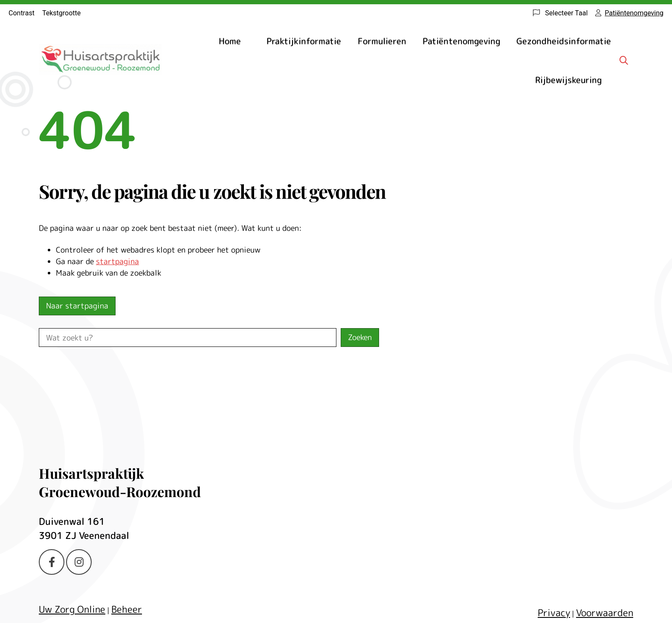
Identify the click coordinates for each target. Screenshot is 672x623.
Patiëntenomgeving (461, 41)
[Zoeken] (624, 60)
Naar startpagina (77, 306)
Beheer (127, 609)
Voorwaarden (605, 613)
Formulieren (382, 41)
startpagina (117, 261)
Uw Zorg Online (72, 609)
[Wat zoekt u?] (188, 338)
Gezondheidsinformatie (564, 41)
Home (230, 41)
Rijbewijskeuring (568, 80)
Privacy (554, 613)
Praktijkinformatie (304, 41)
